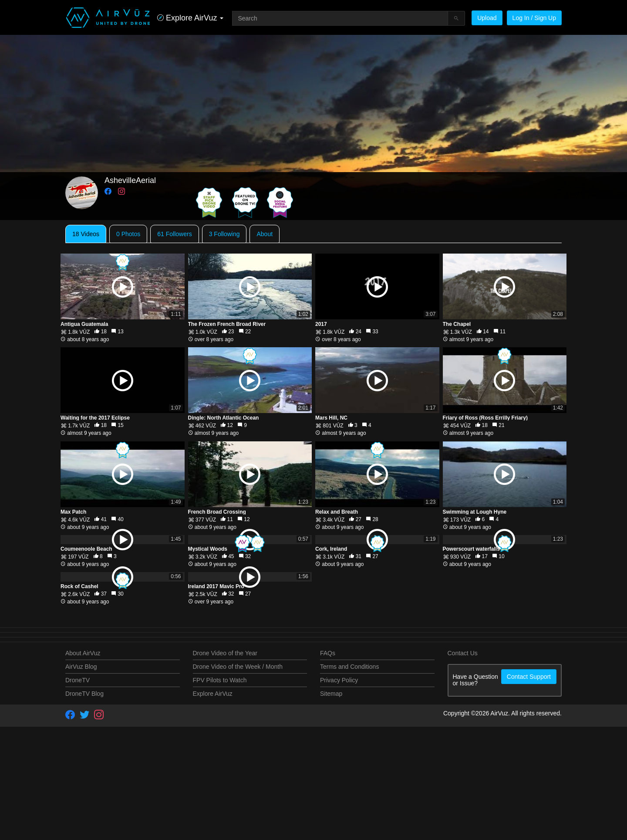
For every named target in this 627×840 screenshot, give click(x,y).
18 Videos (86, 234)
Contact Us (463, 766)
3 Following (224, 234)
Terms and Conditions (349, 779)
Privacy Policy (339, 793)
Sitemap (331, 806)
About (265, 234)
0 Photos (128, 234)
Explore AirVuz (213, 806)
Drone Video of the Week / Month (238, 779)
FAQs (328, 766)
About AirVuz (83, 766)
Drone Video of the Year (225, 766)
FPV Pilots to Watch (220, 793)
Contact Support (529, 789)
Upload (487, 18)
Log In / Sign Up (534, 18)
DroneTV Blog (84, 806)
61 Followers (174, 234)
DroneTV (78, 793)
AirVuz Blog (81, 779)
